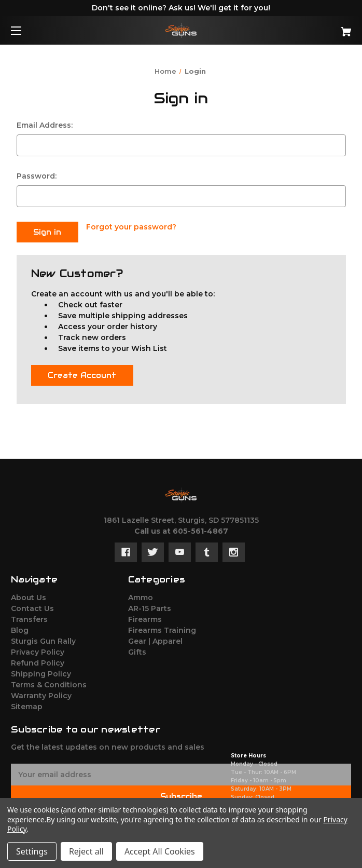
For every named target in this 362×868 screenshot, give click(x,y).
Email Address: (45, 125)
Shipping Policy (41, 672)
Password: (37, 176)
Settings (32, 851)
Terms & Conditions (49, 683)
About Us (29, 596)
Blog (20, 629)
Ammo (141, 596)
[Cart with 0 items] (317, 28)
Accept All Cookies (160, 851)
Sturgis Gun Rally (43, 640)
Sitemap (27, 705)
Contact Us (32, 607)
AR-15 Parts (150, 607)
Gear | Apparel (155, 640)
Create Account (82, 374)
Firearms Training (162, 629)
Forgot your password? (131, 227)
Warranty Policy (41, 694)
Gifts (137, 650)
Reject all (86, 851)
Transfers (29, 618)
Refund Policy (38, 661)
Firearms (145, 618)
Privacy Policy (38, 650)
